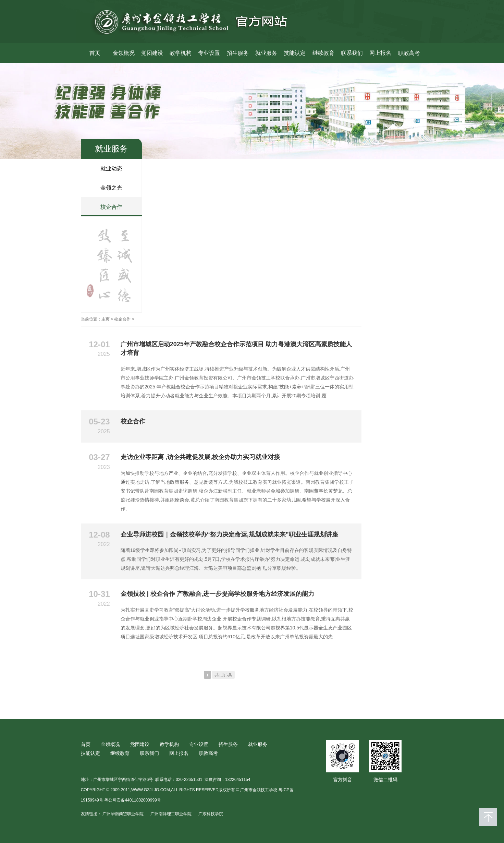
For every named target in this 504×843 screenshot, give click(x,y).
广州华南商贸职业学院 (123, 814)
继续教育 (323, 53)
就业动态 (111, 168)
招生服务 (238, 53)
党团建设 (152, 53)
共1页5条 (223, 675)
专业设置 (209, 53)
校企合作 (111, 207)
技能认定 (295, 53)
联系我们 (352, 53)
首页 (95, 53)
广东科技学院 (211, 814)
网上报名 (380, 53)
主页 (106, 319)
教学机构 (181, 53)
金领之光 (111, 188)
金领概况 (124, 53)
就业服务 (266, 53)
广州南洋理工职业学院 (171, 814)
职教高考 (409, 53)
